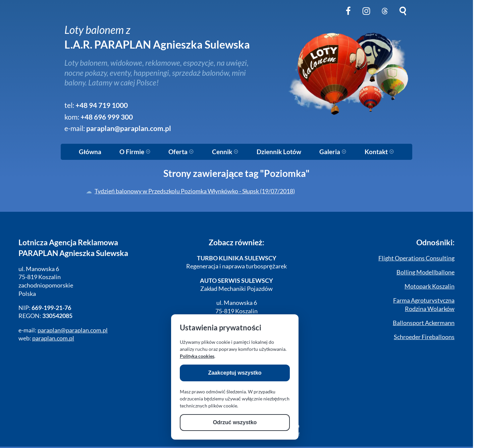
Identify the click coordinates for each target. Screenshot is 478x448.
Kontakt (379, 152)
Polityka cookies (197, 356)
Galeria (333, 152)
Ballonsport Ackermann (424, 323)
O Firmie (135, 152)
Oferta (181, 152)
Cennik (225, 152)
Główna (90, 152)
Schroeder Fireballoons (424, 337)
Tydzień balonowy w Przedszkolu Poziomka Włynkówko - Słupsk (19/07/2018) (195, 191)
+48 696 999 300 (107, 117)
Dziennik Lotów (279, 152)
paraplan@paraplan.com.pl (129, 128)
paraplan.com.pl (53, 338)
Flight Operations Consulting (416, 258)
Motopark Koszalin (430, 286)
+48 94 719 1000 (102, 105)
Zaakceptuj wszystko (235, 373)
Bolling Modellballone (426, 272)
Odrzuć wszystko (235, 422)
